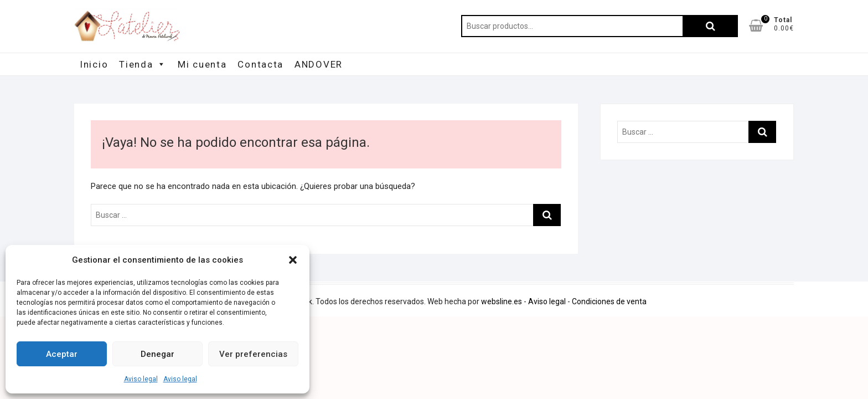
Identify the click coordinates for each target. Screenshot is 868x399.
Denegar (157, 354)
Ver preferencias (253, 354)
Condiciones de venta (609, 301)
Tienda (143, 64)
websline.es (502, 301)
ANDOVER (319, 64)
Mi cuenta (202, 64)
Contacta (260, 64)
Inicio (94, 64)
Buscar (710, 26)
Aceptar (62, 354)
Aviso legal (141, 379)
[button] (293, 260)
